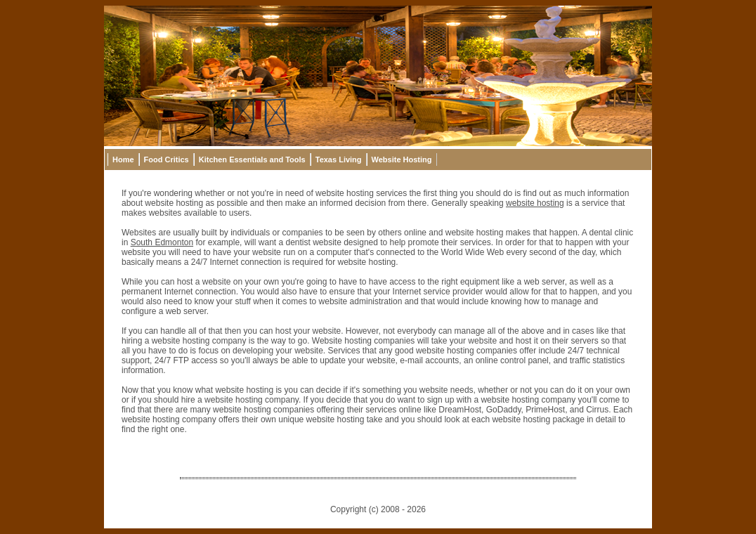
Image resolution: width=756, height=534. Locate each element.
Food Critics (167, 159)
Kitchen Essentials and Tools (252, 159)
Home (123, 159)
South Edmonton (162, 242)
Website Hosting (402, 159)
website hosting (535, 203)
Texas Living (339, 159)
